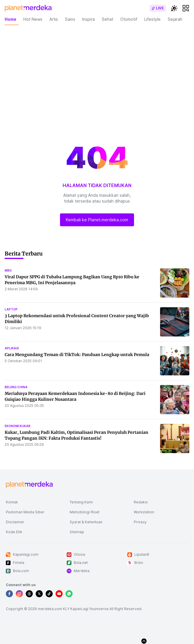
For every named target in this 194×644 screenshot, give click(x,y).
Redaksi (141, 502)
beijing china (16, 387)
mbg (8, 270)
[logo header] (28, 8)
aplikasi (12, 348)
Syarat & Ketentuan (86, 522)
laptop (11, 309)
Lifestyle (152, 19)
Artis (54, 19)
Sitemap (77, 532)
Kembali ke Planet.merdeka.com (97, 220)
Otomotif (129, 19)
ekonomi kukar (18, 426)
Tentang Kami (81, 502)
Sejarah (175, 19)
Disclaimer (15, 522)
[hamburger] (186, 8)
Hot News (33, 19)
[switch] (158, 8)
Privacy (140, 522)
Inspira (89, 19)
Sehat (108, 19)
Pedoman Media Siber (25, 512)
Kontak (12, 502)
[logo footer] (29, 485)
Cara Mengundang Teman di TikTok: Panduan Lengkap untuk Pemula (77, 355)
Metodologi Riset (85, 512)
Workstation (144, 512)
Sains (70, 19)
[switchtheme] (174, 8)
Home (11, 19)
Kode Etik (14, 532)
